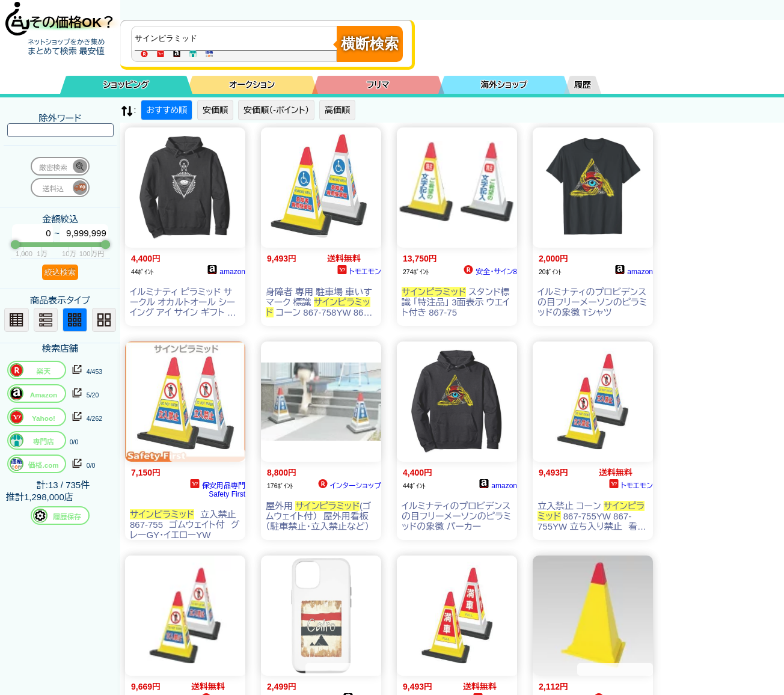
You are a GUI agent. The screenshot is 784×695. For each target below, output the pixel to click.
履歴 (583, 85)
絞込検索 (60, 272)
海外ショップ (504, 85)
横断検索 (370, 44)
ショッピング (126, 85)
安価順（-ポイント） (276, 110)
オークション (252, 85)
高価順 (337, 110)
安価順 (215, 110)
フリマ (378, 85)
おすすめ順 (167, 110)
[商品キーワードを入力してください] (237, 38)
